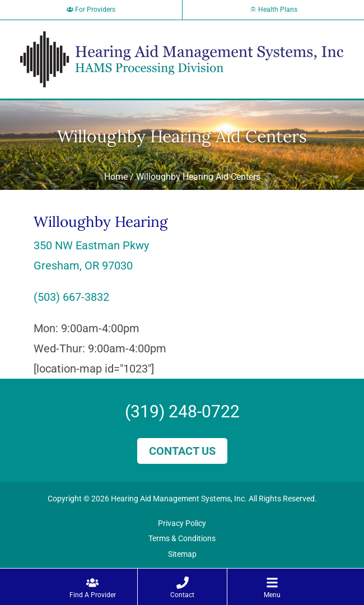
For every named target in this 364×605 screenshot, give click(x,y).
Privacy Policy (182, 523)
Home (116, 177)
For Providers (91, 10)
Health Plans (274, 10)
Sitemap (182, 554)
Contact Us (182, 451)
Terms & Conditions (182, 538)
